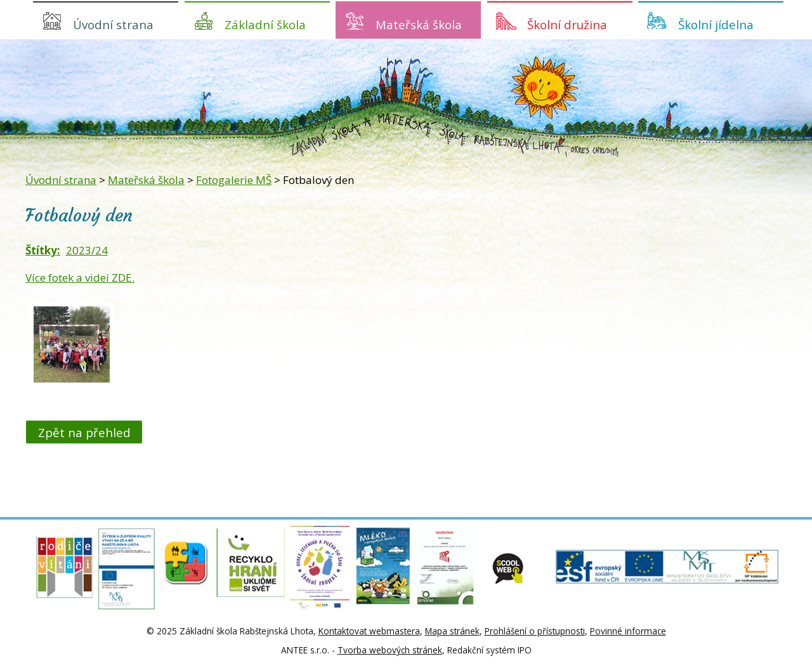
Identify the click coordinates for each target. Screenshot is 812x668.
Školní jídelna (716, 24)
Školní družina (567, 24)
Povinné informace (628, 631)
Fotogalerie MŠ (234, 180)
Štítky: (43, 250)
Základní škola (265, 24)
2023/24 (87, 250)
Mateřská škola (419, 24)
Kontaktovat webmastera (369, 631)
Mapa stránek (452, 631)
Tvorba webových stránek (390, 650)
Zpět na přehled (84, 432)
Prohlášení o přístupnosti (535, 631)
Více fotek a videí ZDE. (80, 278)
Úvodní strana (113, 24)
